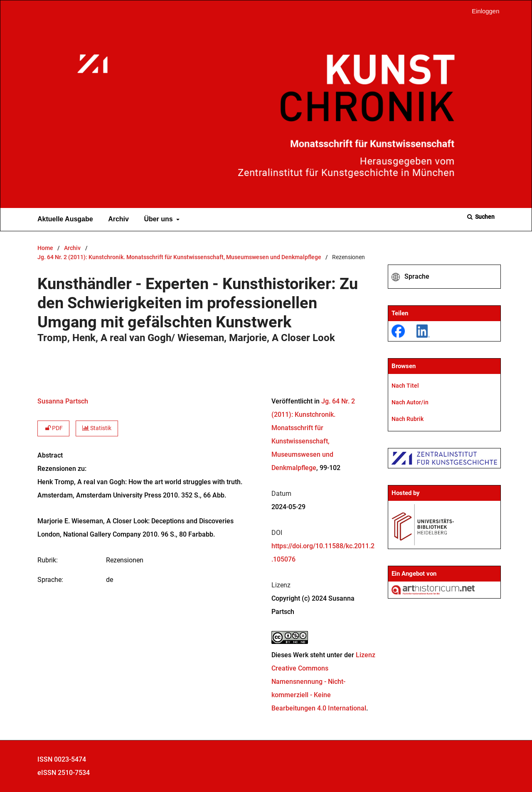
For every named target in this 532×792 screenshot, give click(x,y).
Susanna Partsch (63, 401)
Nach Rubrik (408, 419)
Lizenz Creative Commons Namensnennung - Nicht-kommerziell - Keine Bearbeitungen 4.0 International (323, 682)
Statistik (97, 428)
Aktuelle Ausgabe (64, 219)
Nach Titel (405, 386)
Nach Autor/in (410, 402)
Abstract (50, 455)
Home (45, 248)
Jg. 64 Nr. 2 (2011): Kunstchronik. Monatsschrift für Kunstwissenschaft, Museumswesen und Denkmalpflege (179, 257)
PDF (53, 428)
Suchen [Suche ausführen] (484, 217)
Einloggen (482, 11)
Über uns (158, 219)
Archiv (117, 219)
